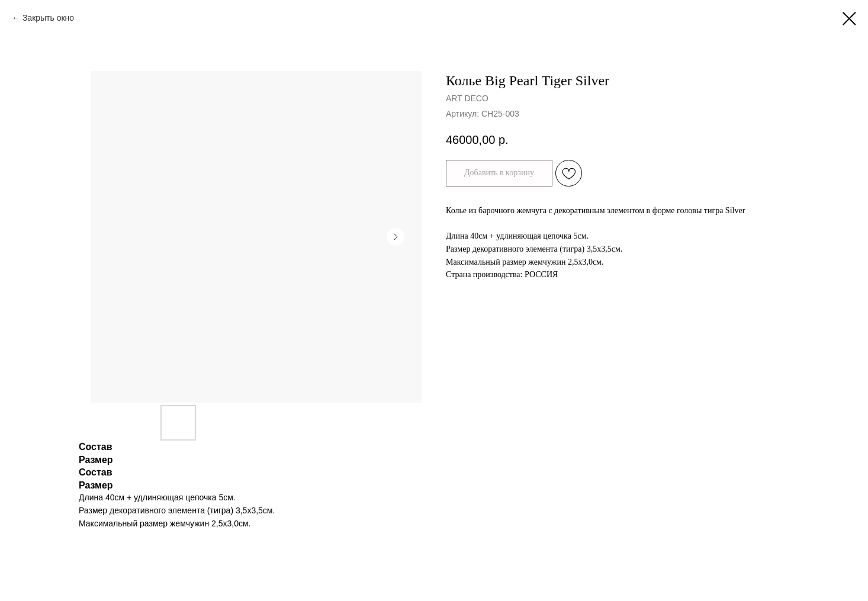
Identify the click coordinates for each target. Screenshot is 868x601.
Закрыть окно (48, 18)
